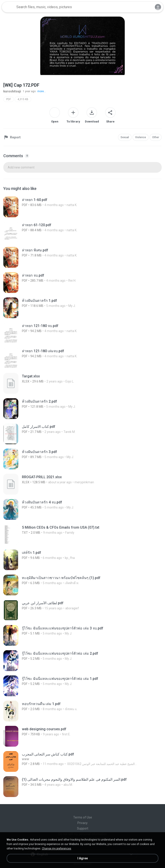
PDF (9, 99)
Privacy (82, 823)
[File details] (53, 207)
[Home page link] (8, 7)
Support (83, 828)
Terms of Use (83, 817)
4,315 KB (23, 99)
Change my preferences (57, 849)
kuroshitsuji (12, 91)
